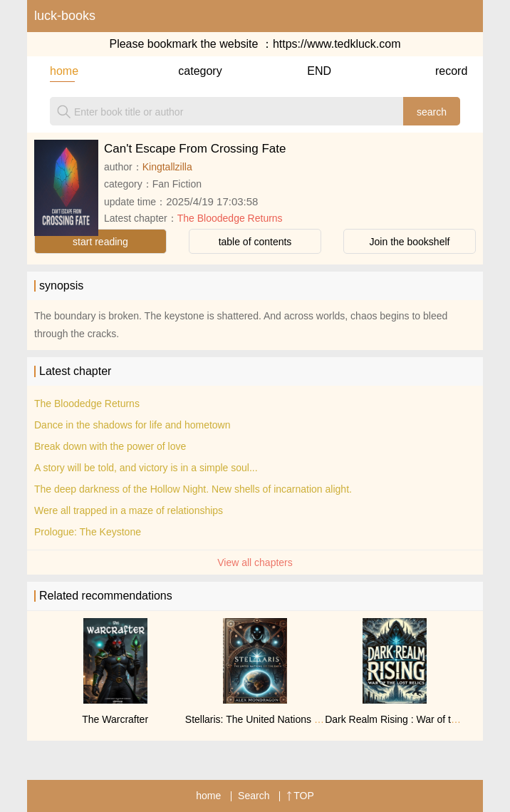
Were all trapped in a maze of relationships (129, 510)
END (319, 71)
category (191, 71)
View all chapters (255, 562)
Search (254, 796)
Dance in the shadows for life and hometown (132, 425)
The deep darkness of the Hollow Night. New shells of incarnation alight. (193, 489)
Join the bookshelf (410, 242)
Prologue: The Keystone (88, 532)
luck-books (65, 16)
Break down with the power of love (110, 446)
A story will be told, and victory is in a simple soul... (146, 468)
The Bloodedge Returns (230, 218)
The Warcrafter (115, 719)
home (62, 71)
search (432, 112)
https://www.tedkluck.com (337, 44)
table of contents (255, 242)
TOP (300, 796)
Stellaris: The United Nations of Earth (267, 719)
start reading (100, 242)
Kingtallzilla (167, 167)
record (448, 71)
